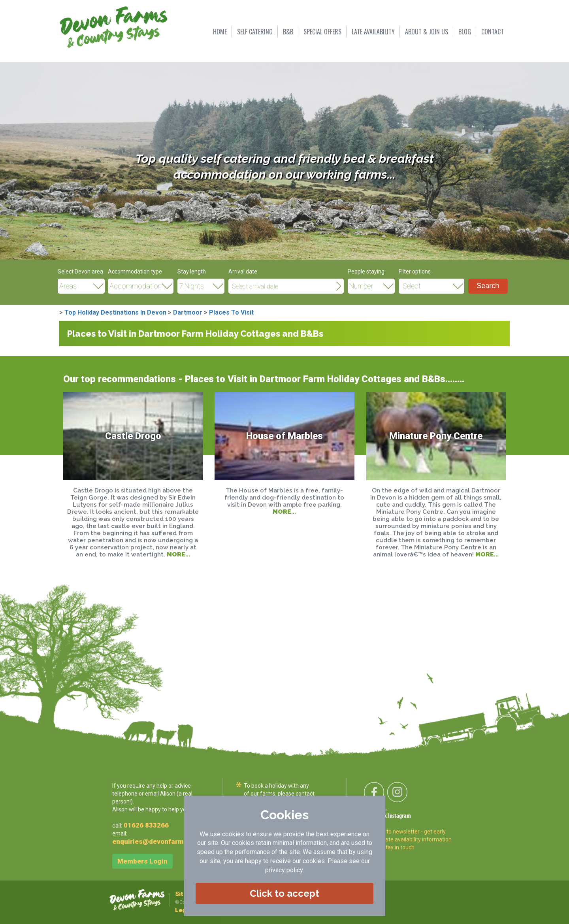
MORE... (178, 554)
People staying (366, 272)
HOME (220, 32)
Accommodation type (135, 272)
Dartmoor (188, 312)
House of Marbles (284, 436)
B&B (288, 32)
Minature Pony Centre (436, 436)
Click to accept (284, 893)
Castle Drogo (133, 436)
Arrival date (243, 272)
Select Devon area (80, 272)
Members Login (142, 861)
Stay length (192, 272)
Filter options (415, 272)
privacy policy (284, 870)
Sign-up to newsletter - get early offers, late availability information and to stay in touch (409, 839)
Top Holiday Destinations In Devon (115, 312)
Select (412, 286)
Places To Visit (231, 312)
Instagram (399, 816)
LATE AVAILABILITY (373, 32)
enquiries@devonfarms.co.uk (160, 841)
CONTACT (493, 32)
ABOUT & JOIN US (427, 32)
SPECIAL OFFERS (322, 32)
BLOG (465, 32)
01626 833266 (146, 825)
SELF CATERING (255, 32)
